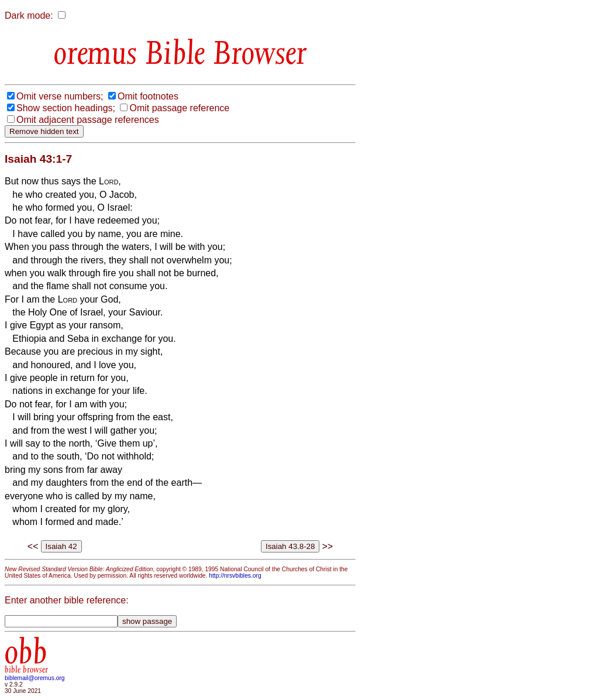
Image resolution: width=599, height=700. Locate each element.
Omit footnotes (148, 96)
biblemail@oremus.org (35, 678)
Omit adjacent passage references (88, 120)
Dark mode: (29, 16)
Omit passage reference (179, 108)
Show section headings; (66, 108)
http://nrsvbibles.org (235, 576)
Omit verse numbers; (60, 96)
